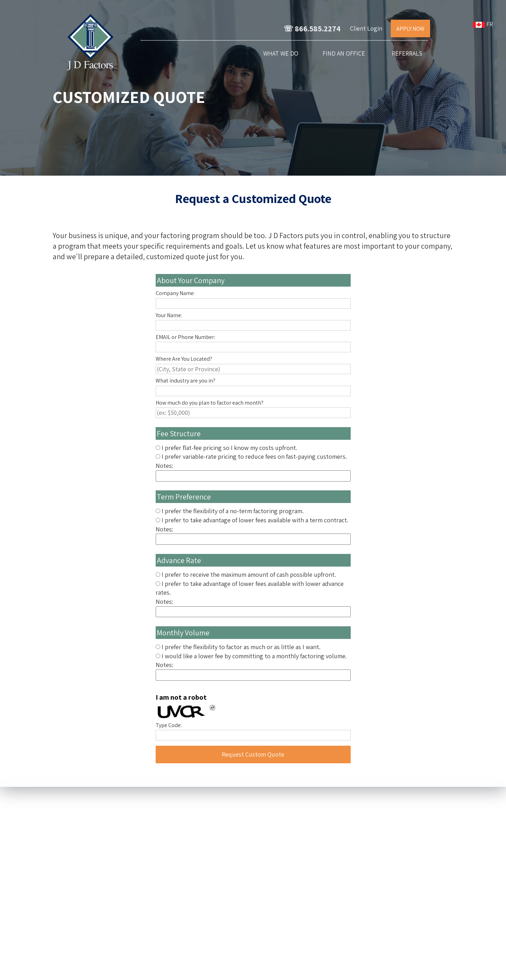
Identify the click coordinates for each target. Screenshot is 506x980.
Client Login (366, 28)
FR (484, 24)
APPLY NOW (410, 29)
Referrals (407, 53)
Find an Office (344, 53)
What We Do (281, 53)
